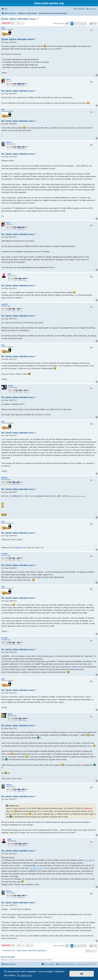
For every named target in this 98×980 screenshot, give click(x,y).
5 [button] (85, 24)
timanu (11, 386)
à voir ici (87, 860)
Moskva (9, 142)
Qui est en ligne (8, 957)
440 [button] (91, 24)
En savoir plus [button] (24, 975)
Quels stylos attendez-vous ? (19, 19)
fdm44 (10, 714)
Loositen (5, 304)
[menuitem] (4, 9)
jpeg (3, 28)
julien (9, 274)
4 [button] (82, 24)
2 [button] (75, 24)
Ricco (8, 79)
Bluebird (4, 478)
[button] (67, 24)
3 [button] (78, 24)
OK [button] (82, 974)
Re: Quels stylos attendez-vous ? (19, 91)
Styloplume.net (36, 868)
